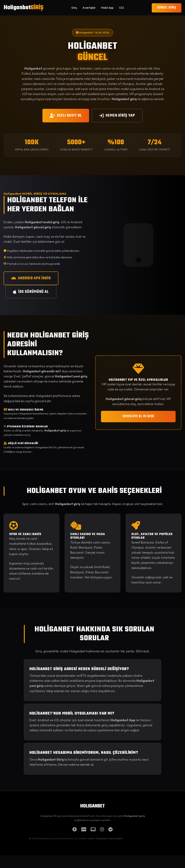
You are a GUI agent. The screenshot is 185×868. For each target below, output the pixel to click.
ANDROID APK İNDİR (31, 278)
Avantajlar (89, 8)
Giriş (74, 8)
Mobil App (107, 8)
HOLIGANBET (92, 806)
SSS (121, 8)
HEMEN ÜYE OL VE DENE (138, 416)
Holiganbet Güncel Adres (109, 838)
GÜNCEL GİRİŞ (167, 8)
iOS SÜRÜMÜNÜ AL (31, 292)
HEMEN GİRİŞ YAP (117, 116)
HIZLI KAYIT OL (66, 116)
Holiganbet (23, 8)
